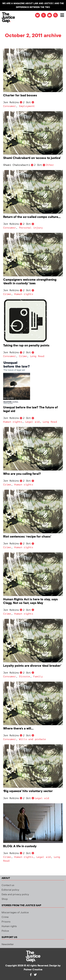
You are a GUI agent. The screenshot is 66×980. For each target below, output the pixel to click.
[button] (55, 15)
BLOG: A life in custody (20, 846)
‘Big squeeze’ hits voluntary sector (28, 791)
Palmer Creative (33, 970)
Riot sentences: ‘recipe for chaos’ (27, 537)
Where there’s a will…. (18, 729)
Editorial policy (10, 890)
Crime (7, 294)
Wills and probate (32, 739)
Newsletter (8, 944)
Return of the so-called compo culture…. (32, 217)
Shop (5, 899)
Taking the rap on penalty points (26, 346)
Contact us (8, 885)
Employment (27, 106)
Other (50, 165)
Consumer (9, 106)
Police (5, 931)
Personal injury (31, 228)
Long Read (37, 356)
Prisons (6, 922)
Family (38, 677)
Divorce (25, 677)
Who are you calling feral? (22, 474)
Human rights (24, 294)
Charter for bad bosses (20, 95)
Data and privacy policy (15, 895)
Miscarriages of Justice (15, 913)
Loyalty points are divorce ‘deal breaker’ (32, 666)
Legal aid (32, 422)
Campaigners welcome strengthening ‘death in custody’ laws (30, 282)
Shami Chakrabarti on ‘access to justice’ (32, 158)
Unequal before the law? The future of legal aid (30, 409)
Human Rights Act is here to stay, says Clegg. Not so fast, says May (30, 601)
